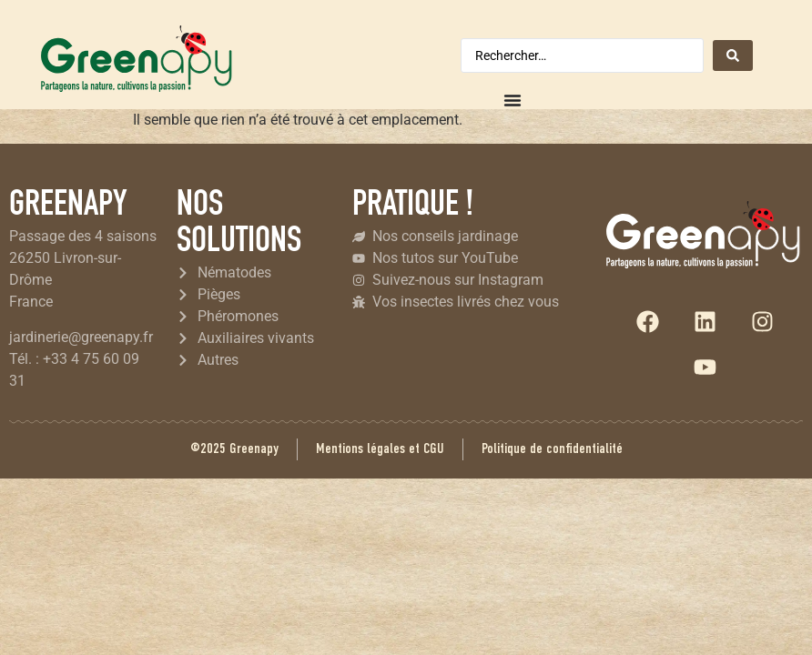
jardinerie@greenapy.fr (81, 337)
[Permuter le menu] (513, 100)
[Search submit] (733, 55)
